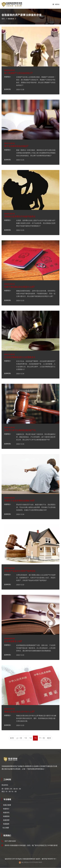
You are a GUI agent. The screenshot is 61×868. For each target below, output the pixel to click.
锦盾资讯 (6, 813)
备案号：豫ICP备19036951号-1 (46, 859)
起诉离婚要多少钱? (13, 641)
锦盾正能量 (7, 805)
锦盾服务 (6, 824)
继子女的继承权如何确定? (16, 146)
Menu (56, 4)
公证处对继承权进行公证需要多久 (20, 357)
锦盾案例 (11, 19)
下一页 (42, 738)
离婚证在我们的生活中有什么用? (19, 711)
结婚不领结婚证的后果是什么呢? (19, 287)
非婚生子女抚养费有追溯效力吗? (19, 500)
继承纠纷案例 (9, 143)
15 (36, 738)
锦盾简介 (6, 809)
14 (30, 738)
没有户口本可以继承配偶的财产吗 (20, 430)
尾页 (50, 738)
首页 (3, 19)
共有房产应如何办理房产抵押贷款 (20, 571)
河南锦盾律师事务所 (29, 859)
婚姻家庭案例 (9, 70)
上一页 (19, 738)
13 (25, 738)
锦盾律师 (6, 820)
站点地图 (6, 828)
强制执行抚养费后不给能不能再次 (20, 216)
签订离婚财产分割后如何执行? (18, 73)
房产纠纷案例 (9, 568)
